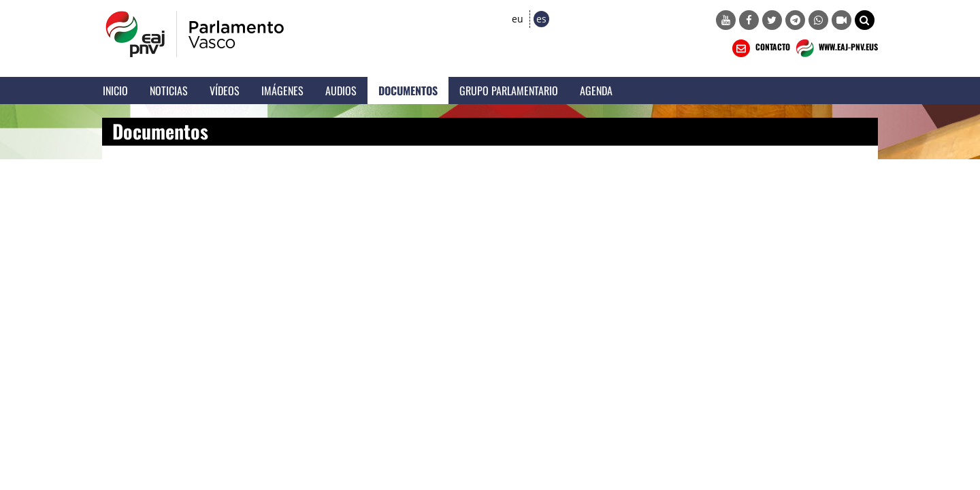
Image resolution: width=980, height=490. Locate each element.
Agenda (596, 91)
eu (518, 19)
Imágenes (282, 91)
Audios (341, 91)
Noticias (169, 91)
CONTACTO (760, 48)
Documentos (408, 91)
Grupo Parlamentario (509, 91)
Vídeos (225, 91)
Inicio (115, 91)
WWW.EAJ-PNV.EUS (835, 48)
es (541, 19)
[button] (865, 20)
